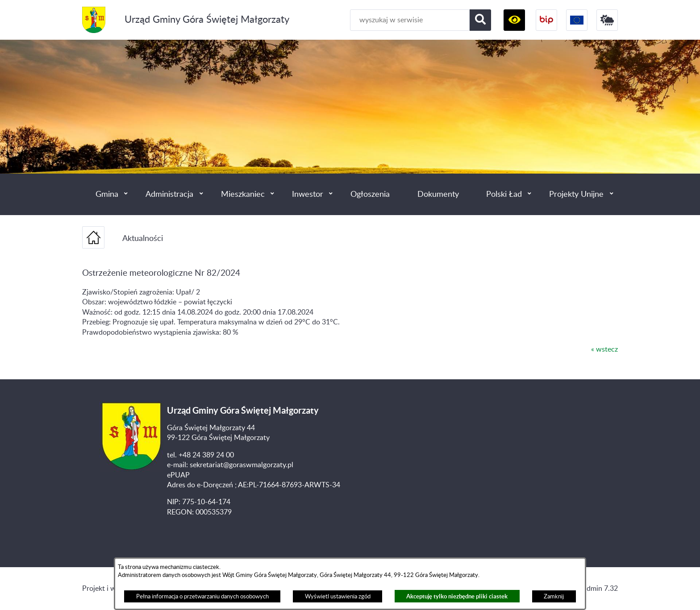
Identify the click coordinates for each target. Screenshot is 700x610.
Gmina (107, 194)
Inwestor (308, 194)
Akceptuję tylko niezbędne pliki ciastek (457, 596)
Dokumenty (438, 194)
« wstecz (604, 349)
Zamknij (554, 597)
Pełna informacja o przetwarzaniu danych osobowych (202, 597)
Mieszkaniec (243, 194)
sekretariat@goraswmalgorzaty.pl (242, 465)
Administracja (169, 194)
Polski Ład (504, 194)
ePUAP (178, 475)
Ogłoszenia (370, 194)
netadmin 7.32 (595, 589)
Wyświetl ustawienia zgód (338, 597)
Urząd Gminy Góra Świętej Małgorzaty (207, 20)
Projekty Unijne (576, 194)
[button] (514, 20)
